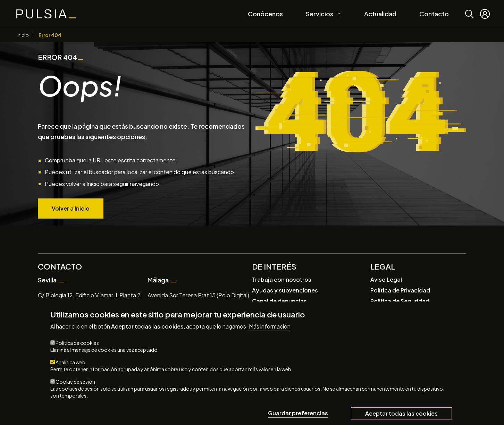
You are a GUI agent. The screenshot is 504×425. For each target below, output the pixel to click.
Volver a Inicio (71, 208)
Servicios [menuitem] (321, 13)
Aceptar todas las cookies (401, 413)
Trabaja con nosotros (282, 279)
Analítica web (70, 362)
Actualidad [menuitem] (380, 14)
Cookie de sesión (75, 382)
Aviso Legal (386, 279)
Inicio (23, 35)
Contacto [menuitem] (434, 14)
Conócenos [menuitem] (265, 14)
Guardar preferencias (298, 413)
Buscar (469, 9)
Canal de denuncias (279, 301)
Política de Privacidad (400, 290)
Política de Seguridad (400, 301)
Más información (270, 326)
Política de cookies (77, 343)
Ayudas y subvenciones (285, 290)
